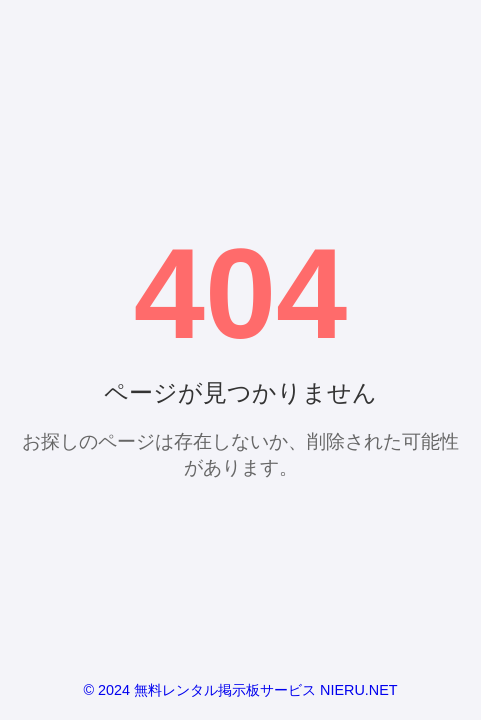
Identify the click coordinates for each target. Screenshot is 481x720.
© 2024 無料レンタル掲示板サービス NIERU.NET (240, 690)
